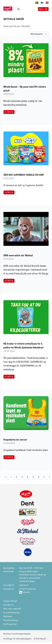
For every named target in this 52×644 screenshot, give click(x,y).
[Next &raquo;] (49, 477)
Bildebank (8, 616)
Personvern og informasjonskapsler (17, 634)
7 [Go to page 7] (44, 477)
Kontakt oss (9, 605)
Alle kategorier (39, 34)
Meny (43, 9)
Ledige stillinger (10, 601)
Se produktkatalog (12, 612)
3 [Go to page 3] (22, 477)
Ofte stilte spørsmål (12, 609)
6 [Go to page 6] (39, 477)
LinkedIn (25, 592)
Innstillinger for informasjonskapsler (17, 639)
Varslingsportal (10, 624)
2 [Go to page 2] (16, 477)
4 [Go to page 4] (28, 477)
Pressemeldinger (11, 620)
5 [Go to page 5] (33, 477)
